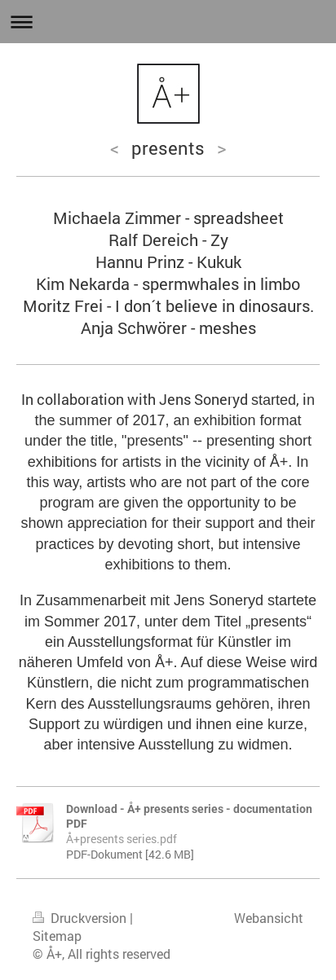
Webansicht (269, 918)
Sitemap (57, 936)
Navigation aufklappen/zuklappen (168, 22)
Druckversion (81, 918)
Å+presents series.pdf (122, 839)
